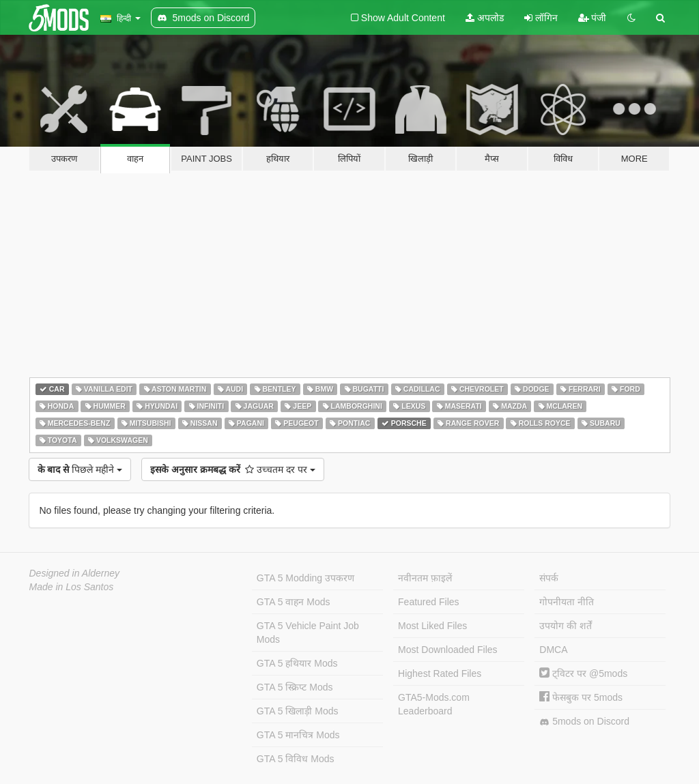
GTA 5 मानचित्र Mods (298, 735)
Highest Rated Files (440, 673)
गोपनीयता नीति (567, 602)
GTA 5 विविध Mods (296, 759)
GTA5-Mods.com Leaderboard (434, 704)
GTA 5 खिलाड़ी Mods (298, 711)
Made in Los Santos (72, 587)
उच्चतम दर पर (233, 469)
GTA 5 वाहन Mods (294, 602)
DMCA (553, 650)
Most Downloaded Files (448, 650)
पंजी (593, 18)
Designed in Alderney (75, 573)
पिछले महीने (80, 469)
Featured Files (428, 602)
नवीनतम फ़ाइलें (425, 578)
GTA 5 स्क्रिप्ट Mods (295, 687)
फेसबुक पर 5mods (581, 697)
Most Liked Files (432, 626)
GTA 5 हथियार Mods (297, 663)
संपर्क (549, 578)
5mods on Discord (584, 722)
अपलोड (485, 18)
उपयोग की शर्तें (566, 626)
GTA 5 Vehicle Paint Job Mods (308, 633)
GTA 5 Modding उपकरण (305, 578)
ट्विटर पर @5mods (583, 673)
